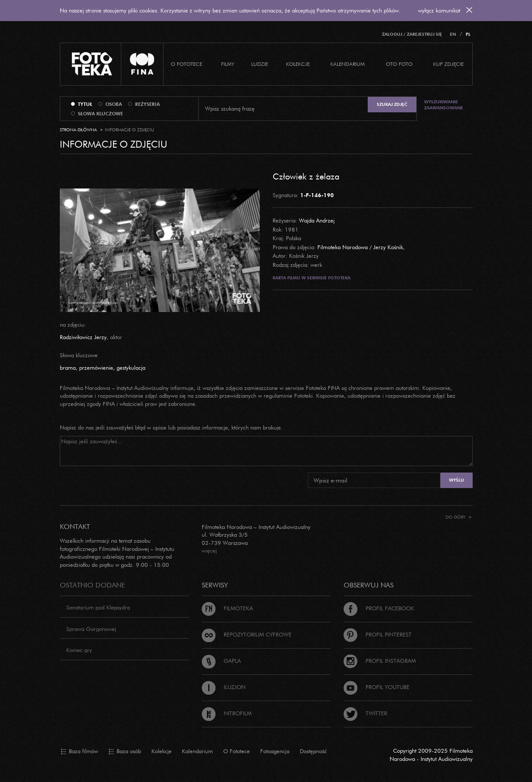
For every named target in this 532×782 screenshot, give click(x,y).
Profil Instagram (380, 661)
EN (453, 34)
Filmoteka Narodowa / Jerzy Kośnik (360, 247)
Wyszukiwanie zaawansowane (444, 105)
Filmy (228, 64)
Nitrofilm (227, 713)
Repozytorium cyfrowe (247, 634)
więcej (209, 550)
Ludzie (260, 64)
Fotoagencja (275, 751)
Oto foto (399, 64)
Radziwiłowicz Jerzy (83, 337)
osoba (114, 104)
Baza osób (125, 751)
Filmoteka (227, 608)
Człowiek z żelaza (306, 176)
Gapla (221, 661)
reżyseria (148, 104)
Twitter (365, 713)
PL (468, 34)
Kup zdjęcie (448, 64)
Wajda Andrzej (317, 220)
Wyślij (456, 480)
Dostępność (313, 751)
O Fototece (186, 64)
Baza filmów (79, 751)
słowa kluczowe (100, 114)
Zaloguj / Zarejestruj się (412, 34)
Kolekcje (298, 64)
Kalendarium (347, 64)
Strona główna (78, 130)
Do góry (459, 517)
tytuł (85, 104)
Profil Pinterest (378, 634)
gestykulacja (131, 368)
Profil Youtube (377, 687)
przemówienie (96, 368)
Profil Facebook (379, 608)
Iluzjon (224, 687)
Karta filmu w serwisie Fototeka (312, 278)
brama (68, 368)
